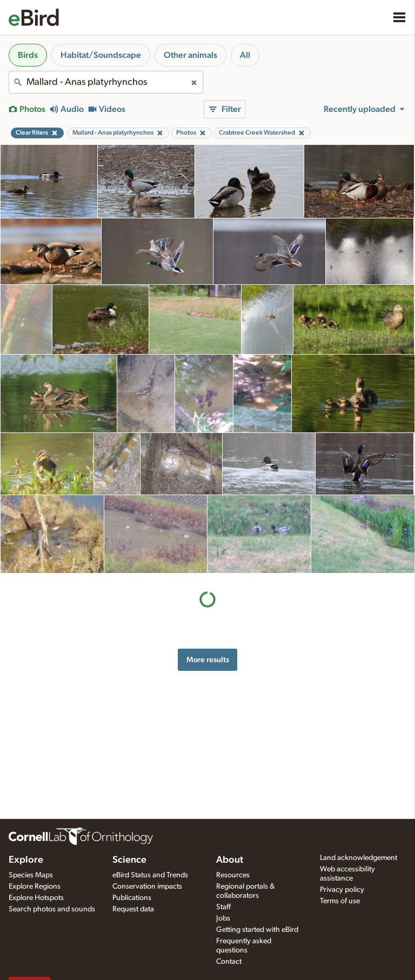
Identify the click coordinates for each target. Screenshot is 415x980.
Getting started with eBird (257, 930)
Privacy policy (342, 890)
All (245, 55)
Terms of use (340, 901)
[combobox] (106, 82)
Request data (133, 909)
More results (208, 660)
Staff (223, 907)
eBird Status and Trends (150, 875)
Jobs (223, 918)
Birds (28, 55)
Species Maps (31, 875)
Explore (26, 860)
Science (129, 860)
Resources (233, 875)
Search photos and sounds (52, 909)
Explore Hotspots (36, 898)
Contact (229, 962)
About (230, 860)
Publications (132, 898)
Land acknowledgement (359, 858)
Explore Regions (35, 886)
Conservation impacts (147, 886)
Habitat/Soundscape (101, 55)
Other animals (190, 55)
